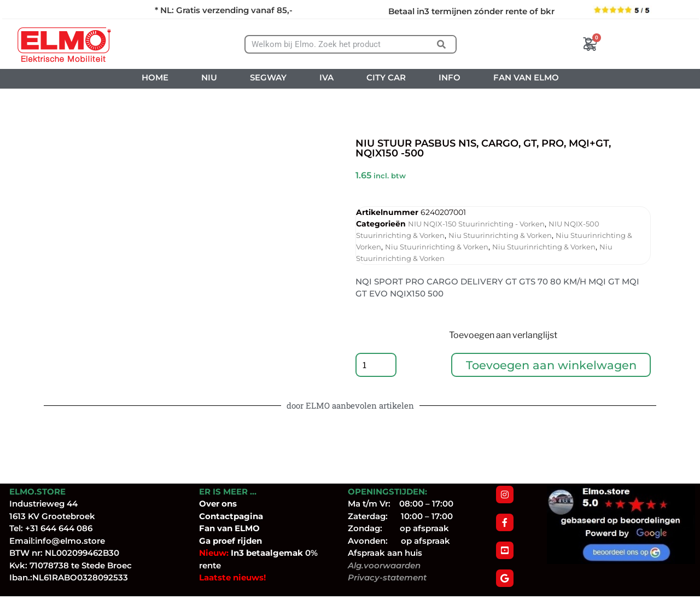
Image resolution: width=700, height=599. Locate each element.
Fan (207, 531)
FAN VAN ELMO (526, 77)
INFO (450, 77)
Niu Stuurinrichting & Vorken (500, 235)
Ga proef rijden (231, 543)
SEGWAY (268, 77)
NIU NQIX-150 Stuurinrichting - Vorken (476, 224)
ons (229, 506)
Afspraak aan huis (385, 556)
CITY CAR (386, 77)
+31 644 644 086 (59, 531)
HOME (155, 77)
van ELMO (237, 531)
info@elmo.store (70, 543)
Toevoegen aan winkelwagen (552, 366)
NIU (209, 77)
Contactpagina (231, 519)
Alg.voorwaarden (384, 568)
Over (210, 506)
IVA (326, 77)
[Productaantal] (377, 367)
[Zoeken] (442, 44)
